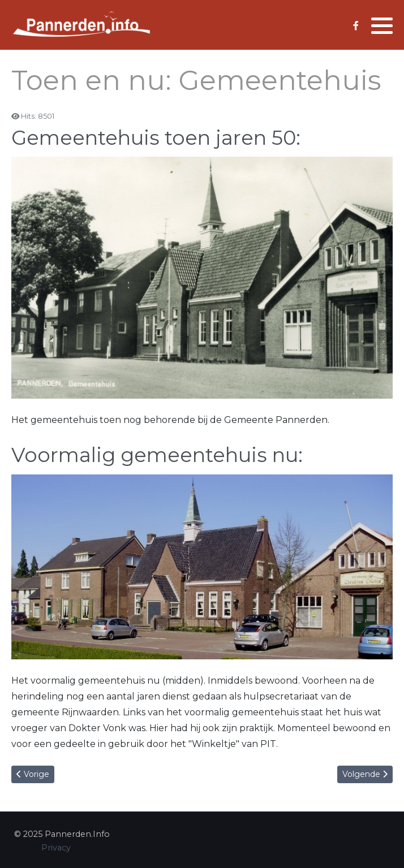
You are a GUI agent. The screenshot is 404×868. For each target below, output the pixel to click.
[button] (382, 25)
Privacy (56, 848)
